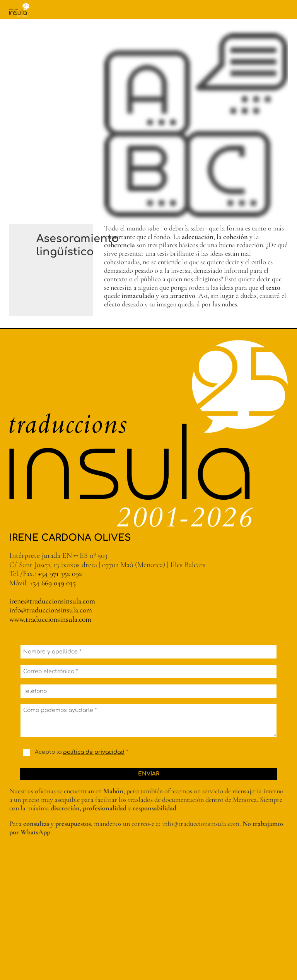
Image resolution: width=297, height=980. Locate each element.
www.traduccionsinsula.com (50, 619)
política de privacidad (94, 752)
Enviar (149, 774)
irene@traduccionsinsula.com (52, 601)
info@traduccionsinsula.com (51, 610)
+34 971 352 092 (60, 574)
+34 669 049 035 (53, 583)
